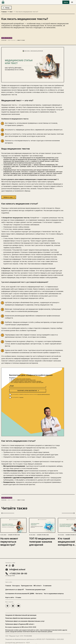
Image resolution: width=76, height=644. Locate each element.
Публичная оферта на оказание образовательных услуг (25, 621)
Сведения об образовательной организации (21, 615)
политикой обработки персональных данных (38, 632)
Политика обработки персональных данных (21, 618)
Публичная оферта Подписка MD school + (20, 624)
